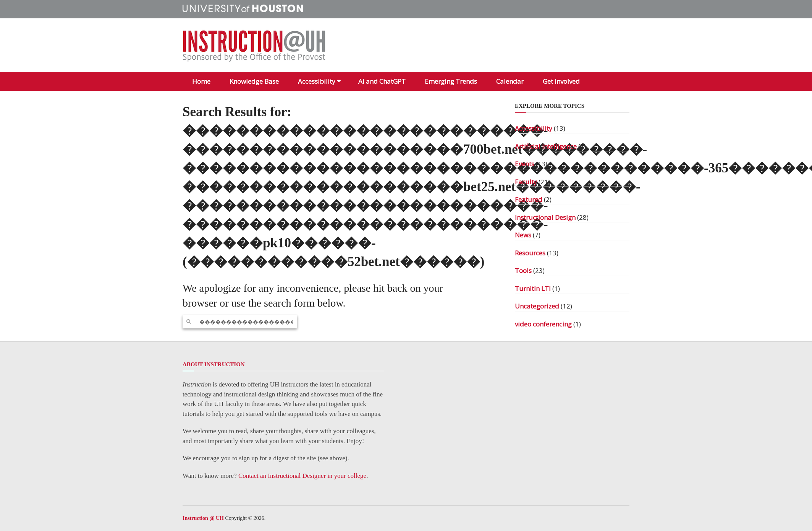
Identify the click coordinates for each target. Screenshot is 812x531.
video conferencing (543, 324)
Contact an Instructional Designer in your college (302, 476)
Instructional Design (545, 217)
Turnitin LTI (533, 288)
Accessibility (317, 81)
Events (525, 164)
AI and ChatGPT (382, 81)
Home (201, 81)
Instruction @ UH (203, 518)
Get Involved (561, 81)
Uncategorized (537, 306)
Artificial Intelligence (546, 146)
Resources (530, 253)
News (523, 235)
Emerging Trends (451, 81)
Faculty (526, 182)
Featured (529, 199)
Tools (523, 270)
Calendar (510, 81)
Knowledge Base (254, 81)
